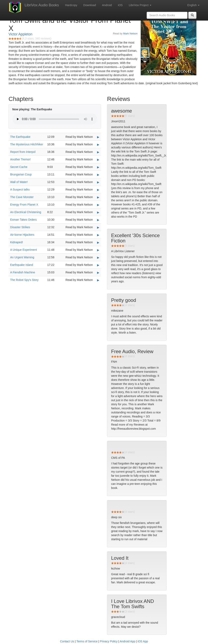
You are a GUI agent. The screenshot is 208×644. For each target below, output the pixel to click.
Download (90, 5)
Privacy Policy (109, 641)
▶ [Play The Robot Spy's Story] (98, 280)
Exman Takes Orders (23, 220)
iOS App (143, 641)
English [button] (193, 5)
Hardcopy (71, 5)
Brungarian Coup (21, 174)
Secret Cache (19, 167)
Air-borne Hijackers (22, 235)
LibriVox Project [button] (140, 5)
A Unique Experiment (24, 250)
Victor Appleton (20, 34)
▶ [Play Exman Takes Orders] (98, 220)
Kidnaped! (17, 242)
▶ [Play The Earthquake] (98, 137)
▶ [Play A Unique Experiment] (98, 250)
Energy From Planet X (24, 205)
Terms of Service (87, 641)
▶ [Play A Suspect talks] (98, 190)
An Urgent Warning (22, 257)
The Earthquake (20, 137)
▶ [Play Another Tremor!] (98, 160)
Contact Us (67, 641)
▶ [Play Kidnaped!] (98, 242)
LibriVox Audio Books (42, 5)
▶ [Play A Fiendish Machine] (98, 273)
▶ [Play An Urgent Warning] (98, 257)
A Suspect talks (20, 189)
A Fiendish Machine (23, 272)
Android (107, 5)
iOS (120, 5)
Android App (127, 641)
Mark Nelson (130, 34)
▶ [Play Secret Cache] (98, 167)
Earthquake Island (22, 265)
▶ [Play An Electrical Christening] (98, 212)
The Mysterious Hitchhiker (27, 144)
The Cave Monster (22, 197)
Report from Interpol (23, 152)
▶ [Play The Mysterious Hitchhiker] (98, 145)
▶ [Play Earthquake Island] (98, 265)
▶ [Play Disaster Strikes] (98, 227)
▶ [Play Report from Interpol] (98, 152)
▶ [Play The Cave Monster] (98, 197)
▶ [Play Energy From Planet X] (98, 205)
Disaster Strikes (20, 227)
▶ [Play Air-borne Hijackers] (98, 235)
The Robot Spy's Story (24, 280)
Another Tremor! (20, 159)
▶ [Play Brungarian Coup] (98, 175)
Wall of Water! (19, 182)
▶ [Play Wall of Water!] (98, 182)
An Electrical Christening (26, 212)
